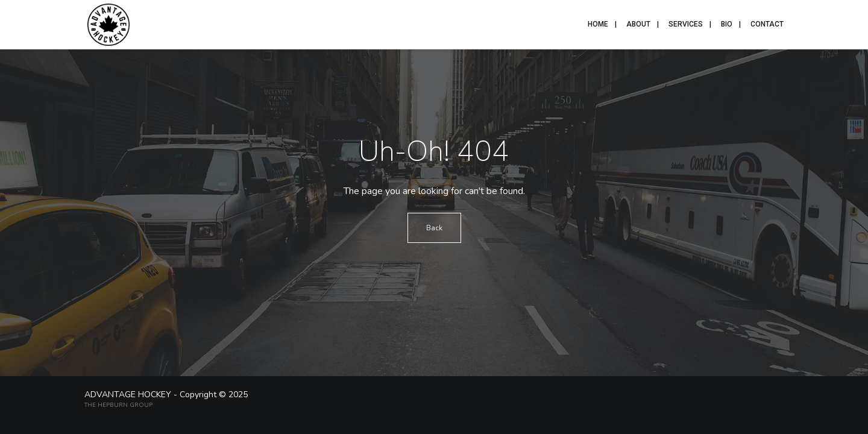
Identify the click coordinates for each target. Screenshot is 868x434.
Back (434, 228)
